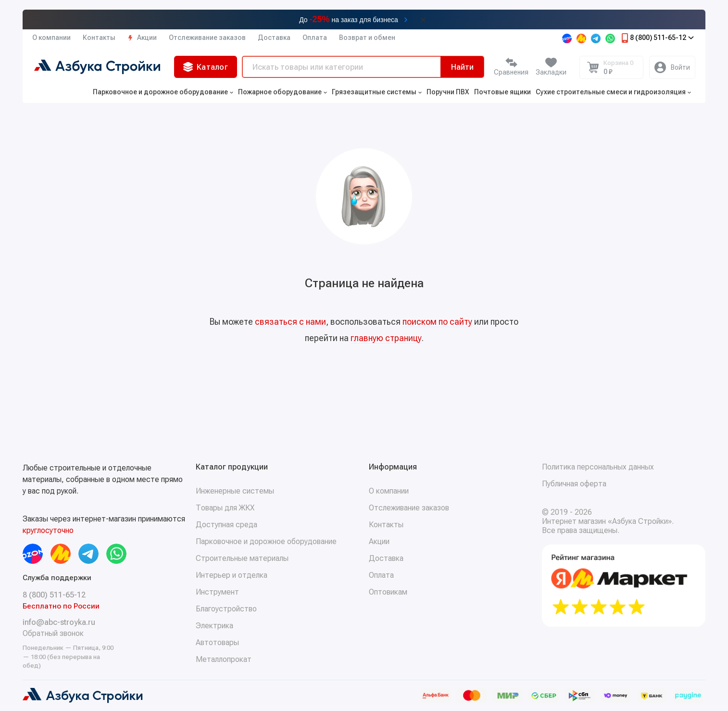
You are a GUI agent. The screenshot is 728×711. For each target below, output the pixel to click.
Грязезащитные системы (377, 92)
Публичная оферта (574, 484)
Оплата (315, 38)
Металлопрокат (224, 659)
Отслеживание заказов (207, 38)
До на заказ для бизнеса (349, 19)
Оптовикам (388, 592)
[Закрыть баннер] (423, 20)
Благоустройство (226, 609)
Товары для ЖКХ (225, 508)
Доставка (274, 38)
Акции (142, 38)
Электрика (214, 626)
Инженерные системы (235, 491)
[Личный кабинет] (672, 67)
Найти (462, 67)
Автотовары (217, 642)
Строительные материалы (242, 558)
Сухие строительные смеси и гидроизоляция (613, 92)
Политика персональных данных (598, 467)
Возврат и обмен (367, 38)
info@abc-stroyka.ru (59, 622)
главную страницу (386, 338)
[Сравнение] (511, 67)
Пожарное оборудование (282, 92)
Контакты (99, 38)
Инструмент (217, 592)
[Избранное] (551, 67)
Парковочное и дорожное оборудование (163, 92)
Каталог (206, 67)
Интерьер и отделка (232, 575)
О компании (51, 38)
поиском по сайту (437, 322)
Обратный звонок (53, 633)
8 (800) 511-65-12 (657, 38)
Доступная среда (226, 525)
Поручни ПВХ (448, 92)
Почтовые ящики (502, 92)
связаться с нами (290, 322)
